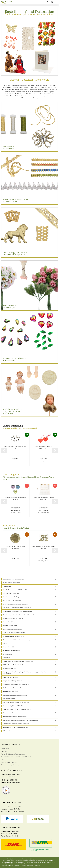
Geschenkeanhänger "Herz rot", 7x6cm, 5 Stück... (44, 447)
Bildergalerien (7, 731)
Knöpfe (5, 643)
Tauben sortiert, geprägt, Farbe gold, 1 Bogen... (44, 547)
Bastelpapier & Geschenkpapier (12, 597)
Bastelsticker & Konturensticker (12, 600)
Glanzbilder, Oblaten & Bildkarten (13, 629)
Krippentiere (7, 658)
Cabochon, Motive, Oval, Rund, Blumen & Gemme (17, 709)
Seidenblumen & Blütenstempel (12, 688)
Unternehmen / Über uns (10, 765)
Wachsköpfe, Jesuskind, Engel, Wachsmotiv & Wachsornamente (21, 720)
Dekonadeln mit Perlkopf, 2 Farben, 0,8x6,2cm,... (44, 498)
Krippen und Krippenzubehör (11, 651)
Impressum (5, 749)
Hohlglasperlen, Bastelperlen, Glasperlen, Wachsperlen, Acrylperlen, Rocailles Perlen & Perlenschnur (27, 673)
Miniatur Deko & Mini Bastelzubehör (13, 665)
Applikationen (7, 586)
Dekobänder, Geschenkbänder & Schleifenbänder (17, 608)
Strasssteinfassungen (9, 699)
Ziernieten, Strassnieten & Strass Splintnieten (16, 702)
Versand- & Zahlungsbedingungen (13, 754)
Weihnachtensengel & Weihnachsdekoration (15, 727)
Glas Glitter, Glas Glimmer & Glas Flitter (14, 633)
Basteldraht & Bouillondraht (11, 593)
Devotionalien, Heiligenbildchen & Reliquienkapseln (18, 611)
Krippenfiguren (7, 654)
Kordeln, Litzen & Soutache (11, 647)
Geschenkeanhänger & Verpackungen (14, 636)
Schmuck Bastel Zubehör (10, 713)
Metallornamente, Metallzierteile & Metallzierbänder (18, 661)
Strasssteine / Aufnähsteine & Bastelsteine (15, 695)
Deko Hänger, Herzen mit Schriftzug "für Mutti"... (15, 498)
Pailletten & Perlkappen (10, 668)
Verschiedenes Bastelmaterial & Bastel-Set (15, 590)
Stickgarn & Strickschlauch (11, 692)
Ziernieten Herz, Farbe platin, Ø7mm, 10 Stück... (15, 447)
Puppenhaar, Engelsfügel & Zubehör (13, 681)
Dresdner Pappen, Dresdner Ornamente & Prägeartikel (18, 615)
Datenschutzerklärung (9, 762)
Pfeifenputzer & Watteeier (10, 677)
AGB (3, 759)
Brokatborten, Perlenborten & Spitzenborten (16, 604)
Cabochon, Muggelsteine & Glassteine (14, 706)
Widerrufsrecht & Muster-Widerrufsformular (17, 757)
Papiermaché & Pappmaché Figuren (13, 618)
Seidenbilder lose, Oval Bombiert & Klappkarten (17, 684)
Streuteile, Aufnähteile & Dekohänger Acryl (15, 717)
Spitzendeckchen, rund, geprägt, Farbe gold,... (15, 547)
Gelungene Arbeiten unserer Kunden (13, 579)
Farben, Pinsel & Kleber (10, 622)
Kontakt (4, 751)
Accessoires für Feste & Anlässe (12, 583)
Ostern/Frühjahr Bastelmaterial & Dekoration (16, 724)
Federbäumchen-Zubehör (10, 625)
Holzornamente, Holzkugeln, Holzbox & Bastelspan (17, 640)
